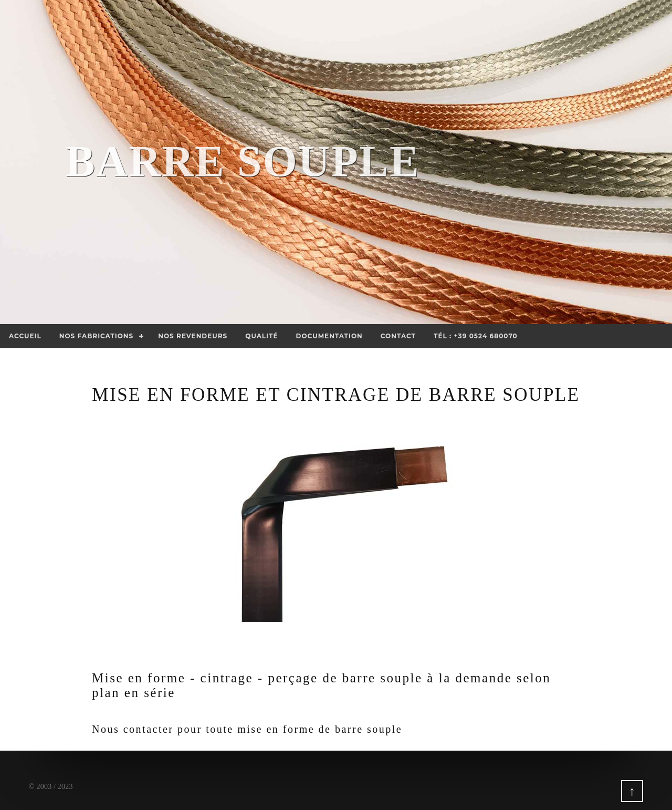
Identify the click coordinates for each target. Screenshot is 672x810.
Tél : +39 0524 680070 (476, 336)
